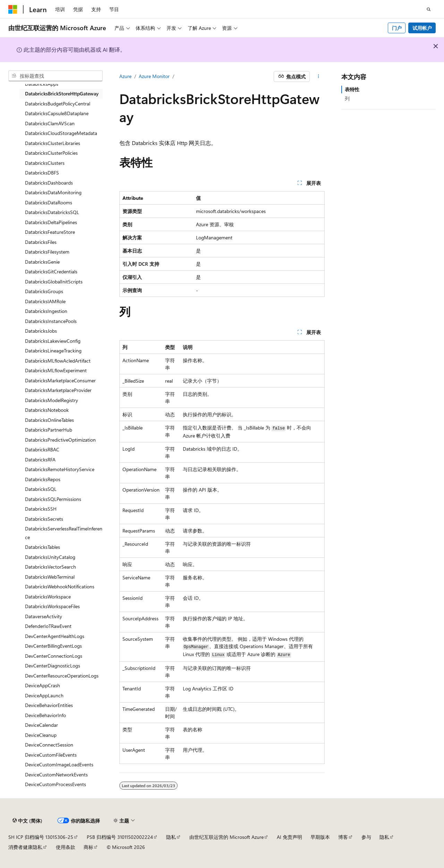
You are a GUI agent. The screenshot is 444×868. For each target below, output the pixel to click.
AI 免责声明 (289, 837)
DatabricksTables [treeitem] (42, 547)
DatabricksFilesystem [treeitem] (47, 252)
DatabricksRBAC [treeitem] (42, 449)
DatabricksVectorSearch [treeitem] (50, 567)
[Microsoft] (13, 9)
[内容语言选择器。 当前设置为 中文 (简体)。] (27, 821)
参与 (366, 837)
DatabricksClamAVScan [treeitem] (50, 123)
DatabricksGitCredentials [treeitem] (51, 271)
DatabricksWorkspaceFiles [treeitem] (52, 606)
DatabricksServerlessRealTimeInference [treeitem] (64, 533)
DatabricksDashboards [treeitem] (49, 183)
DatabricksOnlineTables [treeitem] (49, 420)
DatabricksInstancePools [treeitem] (51, 321)
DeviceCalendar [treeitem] (41, 725)
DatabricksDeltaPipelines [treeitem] (51, 222)
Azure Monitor (154, 76)
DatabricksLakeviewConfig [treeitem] (53, 341)
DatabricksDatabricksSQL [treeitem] (52, 212)
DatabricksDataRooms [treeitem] (49, 202)
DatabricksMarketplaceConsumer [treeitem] (60, 380)
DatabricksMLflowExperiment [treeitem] (56, 370)
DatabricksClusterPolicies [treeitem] (51, 153)
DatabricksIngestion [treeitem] (46, 311)
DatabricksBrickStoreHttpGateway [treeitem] (62, 93)
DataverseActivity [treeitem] (44, 616)
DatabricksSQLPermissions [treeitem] (53, 499)
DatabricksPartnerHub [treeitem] (49, 430)
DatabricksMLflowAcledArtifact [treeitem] (58, 361)
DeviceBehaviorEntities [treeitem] (49, 705)
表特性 (352, 89)
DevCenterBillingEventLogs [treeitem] (53, 646)
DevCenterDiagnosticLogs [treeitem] (53, 666)
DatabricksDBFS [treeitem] (42, 173)
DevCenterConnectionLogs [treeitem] (54, 656)
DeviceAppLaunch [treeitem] (44, 695)
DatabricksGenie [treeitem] (42, 262)
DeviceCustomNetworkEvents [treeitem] (56, 775)
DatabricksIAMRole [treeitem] (45, 301)
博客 (343, 837)
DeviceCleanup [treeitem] (41, 735)
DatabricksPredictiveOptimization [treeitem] (60, 440)
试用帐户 (422, 28)
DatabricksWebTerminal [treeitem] (50, 577)
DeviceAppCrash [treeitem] (42, 685)
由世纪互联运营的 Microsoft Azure (227, 837)
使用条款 (66, 847)
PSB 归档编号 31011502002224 (120, 837)
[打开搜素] (429, 9)
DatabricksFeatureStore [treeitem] (50, 232)
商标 (88, 847)
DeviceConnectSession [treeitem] (49, 745)
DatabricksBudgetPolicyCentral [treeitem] (58, 104)
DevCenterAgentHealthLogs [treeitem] (55, 636)
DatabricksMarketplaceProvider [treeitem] (58, 390)
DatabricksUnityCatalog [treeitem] (50, 557)
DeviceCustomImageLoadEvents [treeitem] (59, 764)
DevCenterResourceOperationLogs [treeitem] (62, 676)
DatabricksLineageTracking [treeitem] (53, 351)
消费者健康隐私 (25, 847)
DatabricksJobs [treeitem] (41, 331)
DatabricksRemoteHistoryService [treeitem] (60, 469)
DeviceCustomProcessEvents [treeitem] (55, 784)
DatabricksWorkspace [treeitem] (48, 597)
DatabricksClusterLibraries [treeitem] (53, 143)
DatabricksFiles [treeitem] (41, 242)
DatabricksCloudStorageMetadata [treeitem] (61, 133)
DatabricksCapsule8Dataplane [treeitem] (57, 113)
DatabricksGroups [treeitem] (44, 291)
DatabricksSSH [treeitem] (41, 509)
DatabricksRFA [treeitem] (40, 459)
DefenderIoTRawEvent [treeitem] (48, 626)
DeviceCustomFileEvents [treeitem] (51, 755)
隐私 (171, 837)
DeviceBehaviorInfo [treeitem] (45, 715)
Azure (125, 76)
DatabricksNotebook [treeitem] (47, 410)
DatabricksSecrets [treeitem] (44, 519)
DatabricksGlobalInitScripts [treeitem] (54, 282)
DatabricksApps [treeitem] (42, 84)
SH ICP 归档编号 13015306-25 (41, 837)
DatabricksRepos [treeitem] (43, 479)
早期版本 (320, 837)
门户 (397, 28)
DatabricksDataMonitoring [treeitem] (53, 192)
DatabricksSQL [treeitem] (41, 489)
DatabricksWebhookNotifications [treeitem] (60, 586)
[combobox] (55, 76)
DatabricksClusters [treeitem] (45, 163)
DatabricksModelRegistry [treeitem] (52, 400)
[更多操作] (319, 77)
